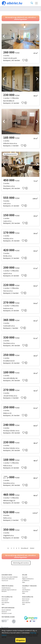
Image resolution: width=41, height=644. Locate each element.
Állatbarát (4, 612)
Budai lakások (26, 599)
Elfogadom (20, 640)
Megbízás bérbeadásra (28, 579)
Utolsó (32, 548)
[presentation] (4, 36)
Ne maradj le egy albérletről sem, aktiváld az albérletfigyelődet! (21, 18)
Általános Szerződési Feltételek (10, 577)
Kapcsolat (25, 577)
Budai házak (25, 601)
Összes (24, 588)
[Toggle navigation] (36, 3)
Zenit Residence (26, 590)
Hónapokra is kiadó (7, 613)
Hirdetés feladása (6, 588)
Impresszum (5, 581)
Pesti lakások (5, 599)
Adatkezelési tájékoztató (8, 579)
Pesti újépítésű (5, 603)
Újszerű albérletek (6, 610)
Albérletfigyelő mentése (21, 563)
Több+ (24, 582)
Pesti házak (5, 601)
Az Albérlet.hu (26, 581)
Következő (25, 548)
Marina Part (25, 592)
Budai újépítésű (26, 603)
